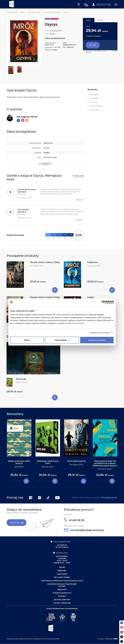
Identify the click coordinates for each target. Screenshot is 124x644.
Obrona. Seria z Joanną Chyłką (45, 262)
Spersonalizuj (62, 340)
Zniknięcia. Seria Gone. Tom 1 (48, 462)
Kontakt (62, 586)
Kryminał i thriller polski (52, 12)
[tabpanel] (19, 450)
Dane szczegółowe (97, 106)
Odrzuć (27, 340)
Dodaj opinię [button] (79, 176)
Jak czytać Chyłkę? (62, 577)
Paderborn (92, 262)
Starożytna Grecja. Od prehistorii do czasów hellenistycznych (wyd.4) (105, 463)
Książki (22, 12)
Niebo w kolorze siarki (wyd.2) (19, 462)
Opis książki (94, 98)
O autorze (94, 102)
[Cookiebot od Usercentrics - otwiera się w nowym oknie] (103, 302)
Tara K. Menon (22, 382)
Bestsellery (54, 19)
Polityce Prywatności (75, 323)
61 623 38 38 (74, 520)
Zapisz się (17, 523)
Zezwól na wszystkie (97, 340)
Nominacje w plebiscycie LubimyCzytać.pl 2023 (62, 581)
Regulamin (62, 589)
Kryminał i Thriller (34, 12)
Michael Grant (48, 467)
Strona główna (12, 12)
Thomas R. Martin (105, 469)
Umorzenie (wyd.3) (76, 461)
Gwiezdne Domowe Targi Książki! (62, 584)
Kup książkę (94, 94)
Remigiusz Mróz (56, 31)
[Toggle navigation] (79, 4)
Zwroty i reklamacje (62, 603)
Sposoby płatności (62, 600)
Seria (47, 19)
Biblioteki (62, 571)
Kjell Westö (19, 467)
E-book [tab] (100, 20)
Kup (93, 45)
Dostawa (62, 596)
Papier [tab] (89, 20)
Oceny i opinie (95, 110)
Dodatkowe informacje (100, 332)
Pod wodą (21, 379)
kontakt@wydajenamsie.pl (84, 530)
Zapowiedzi (62, 574)
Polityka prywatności (62, 593)
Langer (52, 34)
